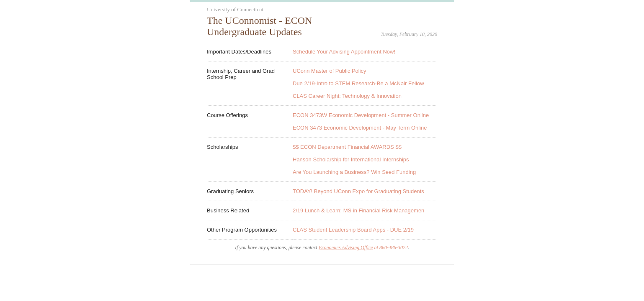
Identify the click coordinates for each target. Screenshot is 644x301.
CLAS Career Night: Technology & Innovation (347, 96)
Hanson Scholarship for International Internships (351, 159)
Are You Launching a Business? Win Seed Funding (354, 172)
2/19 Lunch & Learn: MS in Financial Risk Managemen (358, 210)
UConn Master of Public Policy (330, 71)
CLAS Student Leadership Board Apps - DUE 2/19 (353, 230)
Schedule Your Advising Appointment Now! (344, 52)
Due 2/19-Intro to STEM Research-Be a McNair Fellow (358, 83)
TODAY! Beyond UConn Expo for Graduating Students (358, 191)
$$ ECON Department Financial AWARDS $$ (347, 147)
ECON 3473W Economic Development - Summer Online (361, 115)
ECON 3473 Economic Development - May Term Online (360, 128)
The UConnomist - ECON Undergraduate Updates (259, 26)
